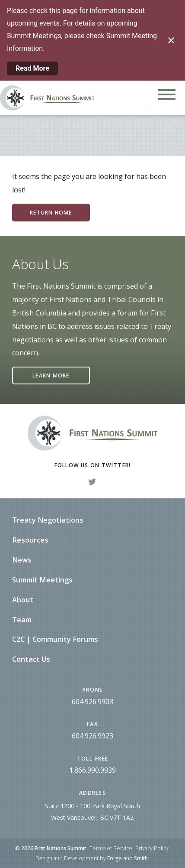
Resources (30, 540)
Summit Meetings (42, 580)
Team (22, 620)
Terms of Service (111, 848)
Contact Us (31, 659)
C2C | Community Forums (55, 639)
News (22, 560)
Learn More (51, 375)
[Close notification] (171, 40)
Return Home (51, 213)
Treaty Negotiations (48, 520)
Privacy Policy (152, 848)
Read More (32, 68)
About (23, 600)
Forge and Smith (128, 858)
